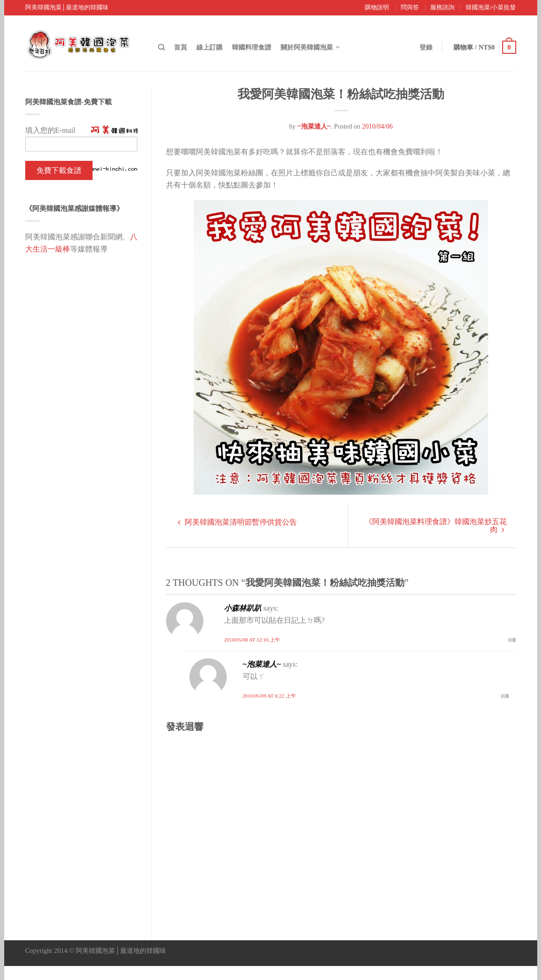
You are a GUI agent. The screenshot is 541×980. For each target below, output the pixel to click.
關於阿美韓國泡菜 (307, 47)
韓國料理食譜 (252, 47)
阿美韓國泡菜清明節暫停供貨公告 (237, 522)
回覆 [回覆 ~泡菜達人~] (505, 696)
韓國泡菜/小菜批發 (491, 7)
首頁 (180, 47)
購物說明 (377, 7)
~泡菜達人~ (314, 126)
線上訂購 (209, 47)
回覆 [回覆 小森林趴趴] (512, 640)
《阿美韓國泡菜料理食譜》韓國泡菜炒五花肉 (436, 526)
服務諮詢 (442, 7)
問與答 (410, 7)
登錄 (425, 47)
